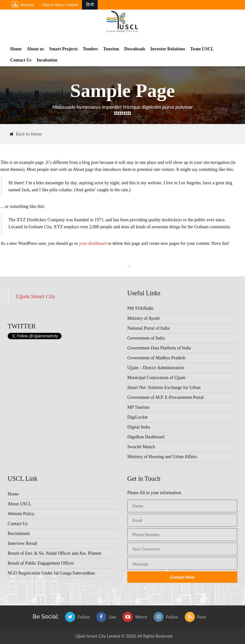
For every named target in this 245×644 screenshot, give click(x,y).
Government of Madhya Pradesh (156, 358)
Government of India (146, 338)
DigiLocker (138, 417)
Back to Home (26, 134)
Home (16, 49)
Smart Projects (63, 49)
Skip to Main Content (60, 5)
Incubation (47, 60)
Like (106, 617)
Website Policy (21, 514)
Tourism (111, 49)
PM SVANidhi (140, 308)
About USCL (19, 504)
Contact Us (21, 60)
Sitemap (23, 5)
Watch (135, 617)
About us (35, 49)
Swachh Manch (141, 447)
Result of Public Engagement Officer (41, 563)
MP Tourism (138, 407)
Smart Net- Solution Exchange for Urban (164, 388)
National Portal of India (148, 328)
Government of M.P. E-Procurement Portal (166, 397)
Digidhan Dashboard (146, 437)
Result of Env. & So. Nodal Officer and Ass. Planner (55, 553)
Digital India (139, 427)
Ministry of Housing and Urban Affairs (162, 457)
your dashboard (93, 243)
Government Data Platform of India (159, 348)
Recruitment (19, 534)
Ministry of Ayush (143, 318)
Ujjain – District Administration (156, 368)
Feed (195, 617)
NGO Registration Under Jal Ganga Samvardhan (51, 573)
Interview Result (22, 543)
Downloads (135, 49)
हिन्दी (90, 5)
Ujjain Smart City (35, 296)
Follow (78, 617)
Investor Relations (168, 49)
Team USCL (202, 49)
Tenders (90, 49)
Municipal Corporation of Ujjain (156, 378)
